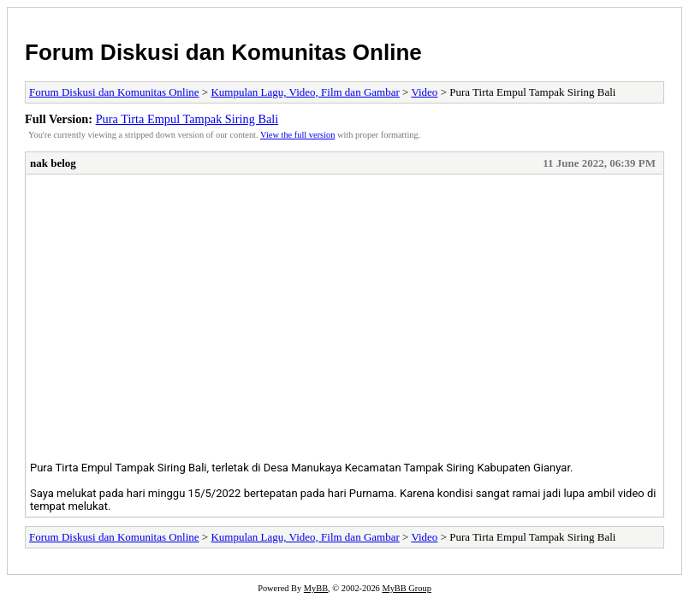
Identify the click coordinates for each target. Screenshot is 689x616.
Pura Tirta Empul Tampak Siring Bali (187, 119)
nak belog (53, 163)
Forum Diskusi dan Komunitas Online (223, 52)
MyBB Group (406, 588)
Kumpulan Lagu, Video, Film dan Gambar (305, 92)
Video (424, 92)
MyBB (316, 588)
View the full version (297, 135)
